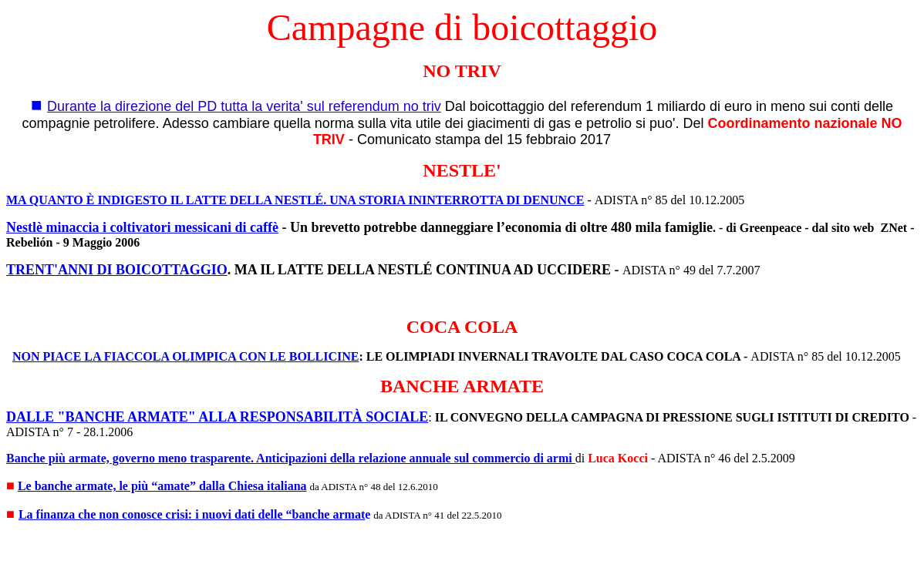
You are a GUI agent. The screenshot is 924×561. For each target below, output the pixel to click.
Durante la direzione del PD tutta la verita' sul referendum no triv (244, 106)
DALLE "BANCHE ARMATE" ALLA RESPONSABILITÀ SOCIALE (217, 417)
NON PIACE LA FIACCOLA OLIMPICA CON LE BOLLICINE (185, 356)
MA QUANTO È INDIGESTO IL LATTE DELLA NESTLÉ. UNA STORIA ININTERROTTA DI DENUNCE (295, 200)
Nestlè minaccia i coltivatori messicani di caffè (142, 227)
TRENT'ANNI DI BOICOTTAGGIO (117, 270)
